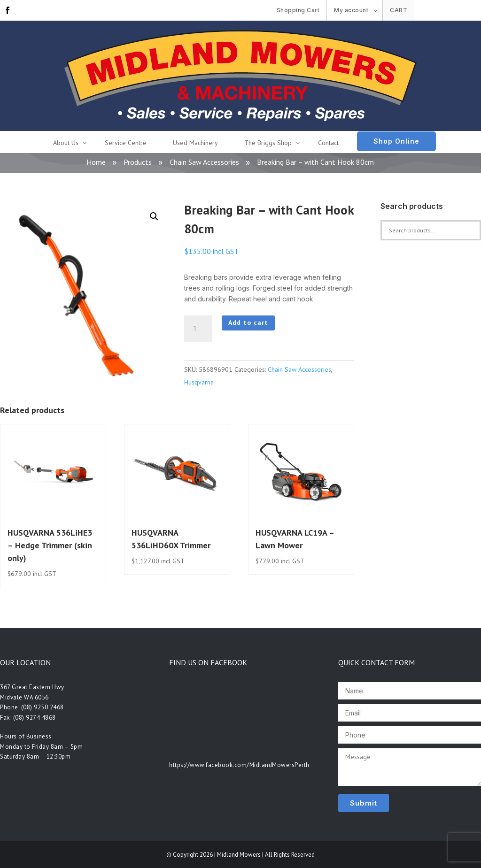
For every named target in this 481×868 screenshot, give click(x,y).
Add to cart (248, 323)
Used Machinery (195, 143)
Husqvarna (199, 382)
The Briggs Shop (268, 143)
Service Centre (126, 143)
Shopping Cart (298, 10)
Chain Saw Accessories (204, 162)
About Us (66, 143)
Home (96, 162)
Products (138, 162)
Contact (328, 143)
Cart (399, 10)
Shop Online (396, 141)
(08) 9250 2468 (43, 707)
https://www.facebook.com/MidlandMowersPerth (239, 765)
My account (351, 10)
